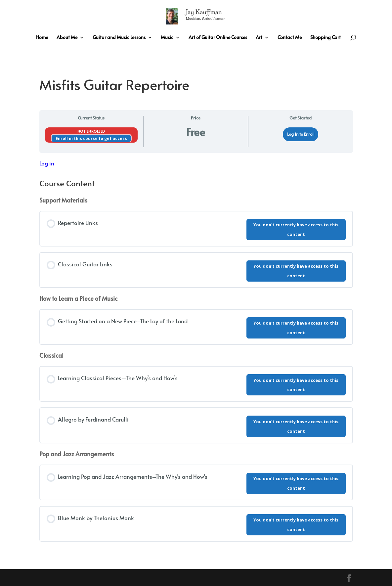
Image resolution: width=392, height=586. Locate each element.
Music (167, 38)
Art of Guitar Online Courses (218, 38)
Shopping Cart (326, 38)
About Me (67, 38)
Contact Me (290, 38)
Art (259, 38)
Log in (47, 163)
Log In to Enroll (301, 134)
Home (42, 38)
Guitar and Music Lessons (119, 38)
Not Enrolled (91, 131)
